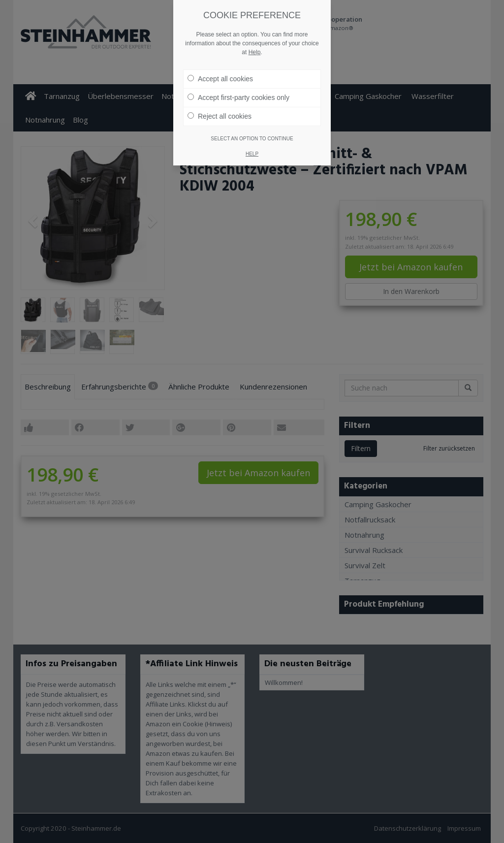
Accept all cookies (220, 79)
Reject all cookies (220, 116)
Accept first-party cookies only (238, 97)
